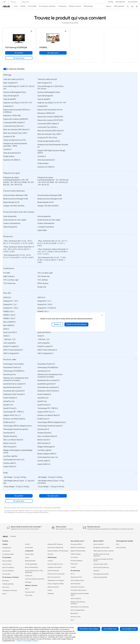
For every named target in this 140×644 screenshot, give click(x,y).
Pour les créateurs (8, 567)
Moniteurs (6, 581)
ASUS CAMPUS (76, 599)
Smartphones (7, 548)
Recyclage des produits (101, 574)
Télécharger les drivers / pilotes (103, 551)
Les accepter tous (129, 629)
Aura (72, 620)
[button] (110, 2)
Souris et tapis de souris (55, 564)
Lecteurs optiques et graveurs (35, 579)
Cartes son (29, 576)
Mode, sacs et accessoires (56, 574)
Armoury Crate (76, 617)
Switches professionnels (55, 548)
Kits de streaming (53, 571)
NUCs (4, 594)
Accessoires (6, 551)
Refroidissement (30, 561)
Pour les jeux (6, 574)
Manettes (51, 594)
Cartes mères (29, 554)
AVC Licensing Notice (78, 610)
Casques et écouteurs (55, 567)
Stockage (28, 582)
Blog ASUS (74, 613)
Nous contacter (98, 544)
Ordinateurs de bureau (10, 590)
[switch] (5, 69)
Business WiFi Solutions (55, 544)
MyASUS (96, 571)
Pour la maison (7, 561)
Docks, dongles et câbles (56, 584)
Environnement (133, 2)
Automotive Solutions (78, 587)
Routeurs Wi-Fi (30, 592)
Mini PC (28, 544)
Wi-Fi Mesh (29, 595)
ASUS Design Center (77, 580)
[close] (102, 315)
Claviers (50, 561)
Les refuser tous (110, 629)
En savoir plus (19, 58)
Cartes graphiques (31, 564)
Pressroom (74, 564)
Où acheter (19, 53)
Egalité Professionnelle (78, 551)
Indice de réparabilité (100, 577)
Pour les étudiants (8, 571)
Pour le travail (7, 564)
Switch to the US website (76, 324)
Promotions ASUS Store (78, 590)
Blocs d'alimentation (32, 567)
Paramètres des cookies (89, 629)
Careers (73, 567)
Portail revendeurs (77, 561)
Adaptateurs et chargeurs (56, 580)
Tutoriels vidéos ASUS (101, 564)
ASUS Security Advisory (101, 567)
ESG (118, 544)
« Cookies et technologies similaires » (27, 641)
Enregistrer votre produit (101, 548)
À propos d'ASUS (76, 544)
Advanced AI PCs (76, 577)
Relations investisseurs (78, 548)
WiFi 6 (27, 589)
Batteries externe (53, 587)
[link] (6, 6)
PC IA (73, 574)
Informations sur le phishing (80, 607)
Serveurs (50, 554)
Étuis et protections (54, 577)
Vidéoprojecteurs (8, 584)
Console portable (8, 554)
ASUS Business (120, 2)
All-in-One (6, 587)
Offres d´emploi (76, 554)
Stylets (50, 590)
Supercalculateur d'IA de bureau (58, 551)
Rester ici (57, 324)
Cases (27, 558)
